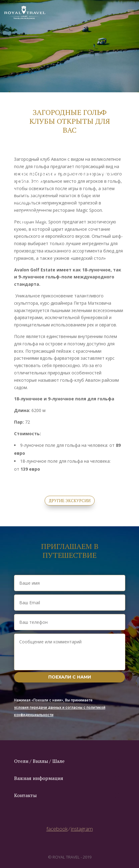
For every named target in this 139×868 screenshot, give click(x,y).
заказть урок (35, 216)
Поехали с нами (70, 677)
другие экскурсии (70, 501)
